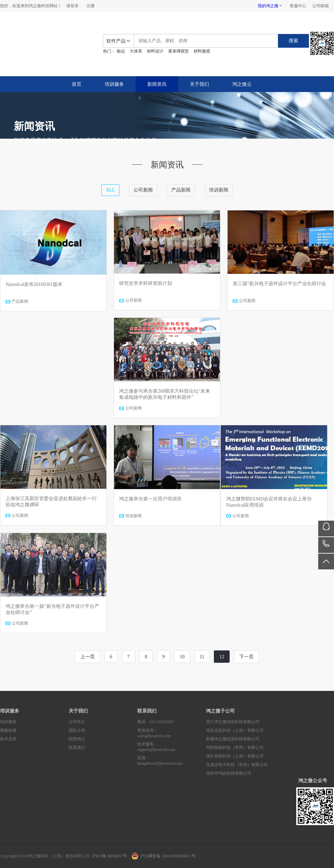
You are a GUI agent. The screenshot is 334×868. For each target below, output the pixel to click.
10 (182, 657)
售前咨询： (172, 733)
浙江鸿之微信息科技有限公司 (233, 722)
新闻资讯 (157, 84)
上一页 (88, 657)
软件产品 (116, 41)
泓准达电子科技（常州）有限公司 (237, 765)
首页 (77, 84)
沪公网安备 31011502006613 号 (168, 856)
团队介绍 (77, 730)
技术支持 (8, 739)
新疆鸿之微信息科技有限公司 (233, 739)
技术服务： (172, 747)
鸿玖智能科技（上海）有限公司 (235, 756)
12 (222, 657)
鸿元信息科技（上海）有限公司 (235, 730)
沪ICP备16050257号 (110, 856)
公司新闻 (143, 190)
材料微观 (202, 51)
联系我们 (77, 748)
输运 (121, 51)
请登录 (72, 6)
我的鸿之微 (268, 6)
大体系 (136, 51)
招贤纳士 (77, 739)
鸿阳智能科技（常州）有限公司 (235, 748)
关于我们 (199, 84)
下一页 (246, 657)
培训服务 (114, 84)
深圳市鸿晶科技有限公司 (229, 773)
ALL (110, 190)
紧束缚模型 (178, 51)
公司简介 (77, 722)
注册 (91, 6)
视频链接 (8, 730)
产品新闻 (181, 190)
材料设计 (155, 51)
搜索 (293, 41)
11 (202, 657)
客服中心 (298, 6)
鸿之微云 (242, 84)
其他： (172, 761)
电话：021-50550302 (156, 722)
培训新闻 (219, 190)
